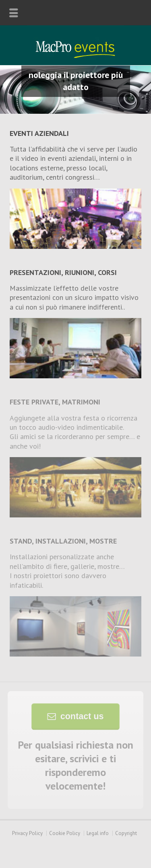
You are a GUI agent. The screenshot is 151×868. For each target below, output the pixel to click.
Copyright (126, 833)
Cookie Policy (65, 833)
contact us (81, 716)
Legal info (98, 833)
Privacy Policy (27, 833)
